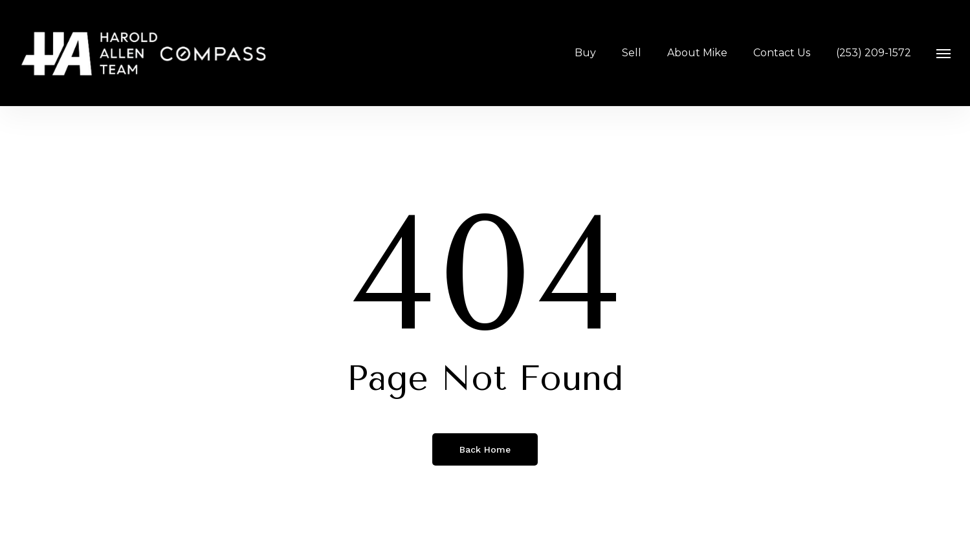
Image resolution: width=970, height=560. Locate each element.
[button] (944, 53)
